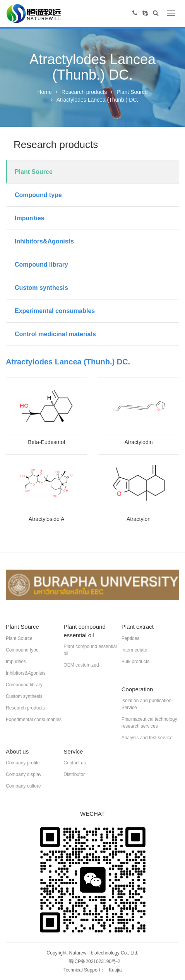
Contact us (75, 763)
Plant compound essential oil (90, 650)
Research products (84, 92)
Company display (24, 774)
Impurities (29, 218)
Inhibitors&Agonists (44, 241)
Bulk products (136, 662)
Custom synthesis (41, 288)
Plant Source (132, 92)
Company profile (23, 763)
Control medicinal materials (55, 334)
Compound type (38, 195)
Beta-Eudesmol (46, 442)
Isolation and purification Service (146, 704)
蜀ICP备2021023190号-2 (94, 961)
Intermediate (134, 650)
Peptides (131, 638)
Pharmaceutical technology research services (149, 723)
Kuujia (115, 970)
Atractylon (139, 519)
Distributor (74, 774)
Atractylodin (138, 442)
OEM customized (81, 665)
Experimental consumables (55, 311)
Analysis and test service (147, 738)
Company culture (23, 786)
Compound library (41, 265)
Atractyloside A (47, 519)
